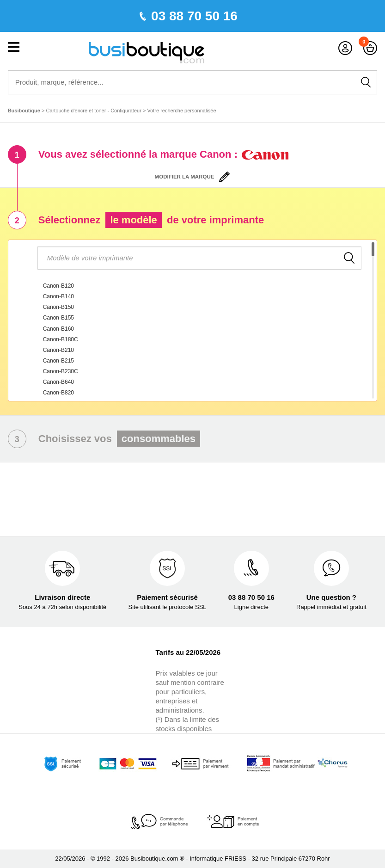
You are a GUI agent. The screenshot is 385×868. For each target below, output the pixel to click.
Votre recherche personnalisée (181, 111)
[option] (199, 286)
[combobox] (193, 320)
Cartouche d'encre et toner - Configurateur (94, 111)
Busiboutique (24, 111)
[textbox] (200, 258)
